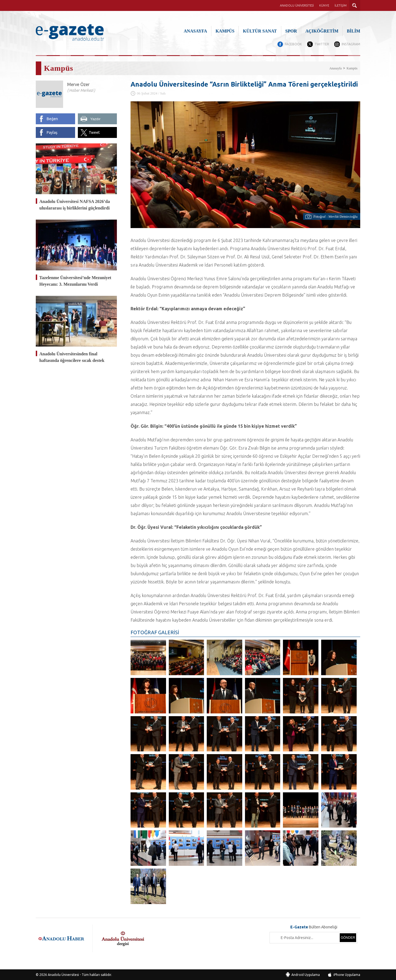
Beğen (52, 119)
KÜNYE (324, 5)
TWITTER (322, 44)
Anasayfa (336, 68)
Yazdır (96, 119)
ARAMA (355, 5)
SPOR (291, 31)
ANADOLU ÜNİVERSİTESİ (297, 5)
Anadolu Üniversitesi (63, 974)
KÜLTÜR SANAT (260, 31)
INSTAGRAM (351, 44)
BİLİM (354, 31)
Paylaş (52, 132)
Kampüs (352, 68)
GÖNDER (348, 937)
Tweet (94, 132)
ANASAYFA (195, 31)
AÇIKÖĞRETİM (322, 31)
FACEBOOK (293, 44)
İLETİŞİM (341, 5)
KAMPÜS (225, 31)
